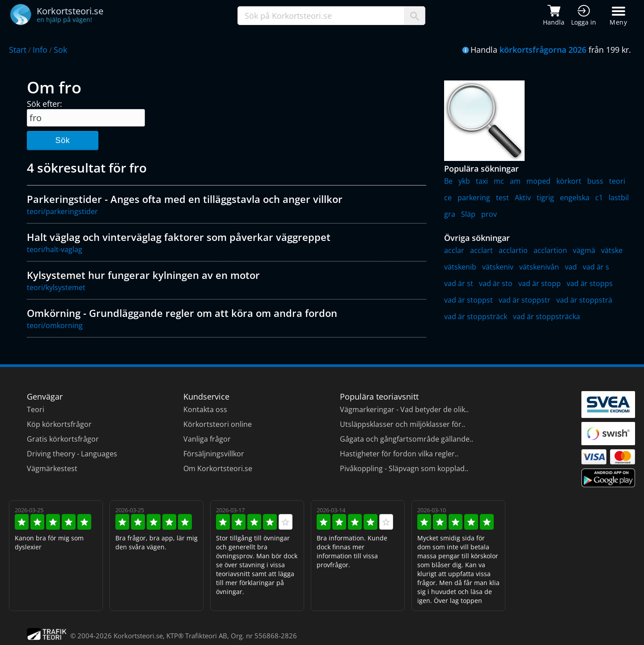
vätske (612, 250)
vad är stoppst (468, 300)
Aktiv (523, 198)
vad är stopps (590, 283)
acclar (454, 250)
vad (571, 267)
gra (450, 214)
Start (18, 50)
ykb (464, 181)
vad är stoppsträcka (547, 316)
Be (448, 181)
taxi (482, 181)
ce (448, 198)
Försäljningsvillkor (214, 454)
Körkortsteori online (218, 424)
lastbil (619, 198)
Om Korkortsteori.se (218, 468)
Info (40, 50)
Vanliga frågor (207, 439)
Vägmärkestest (52, 468)
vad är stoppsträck (476, 316)
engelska (575, 198)
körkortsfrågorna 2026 (543, 50)
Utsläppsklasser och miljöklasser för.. (402, 424)
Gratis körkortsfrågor (63, 439)
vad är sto (496, 283)
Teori (36, 409)
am (515, 181)
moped (538, 181)
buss (595, 181)
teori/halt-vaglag (55, 249)
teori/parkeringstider (62, 211)
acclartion (550, 250)
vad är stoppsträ (584, 300)
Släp (468, 214)
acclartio (513, 250)
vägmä (584, 250)
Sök (62, 140)
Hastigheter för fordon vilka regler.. (399, 454)
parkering (474, 198)
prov (489, 214)
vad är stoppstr (525, 300)
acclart (481, 250)
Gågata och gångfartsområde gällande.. (407, 439)
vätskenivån (539, 267)
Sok (60, 50)
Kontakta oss (205, 409)
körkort (569, 181)
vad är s (596, 267)
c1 (599, 198)
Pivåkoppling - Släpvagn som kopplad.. (404, 468)
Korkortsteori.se (138, 636)
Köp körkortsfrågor (59, 424)
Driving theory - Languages (72, 454)
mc (499, 181)
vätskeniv (498, 267)
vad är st (459, 283)
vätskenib (460, 267)
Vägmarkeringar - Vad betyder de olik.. (404, 409)
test (502, 198)
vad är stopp (540, 283)
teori (617, 181)
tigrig (545, 198)
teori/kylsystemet (56, 287)
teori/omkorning (55, 325)
